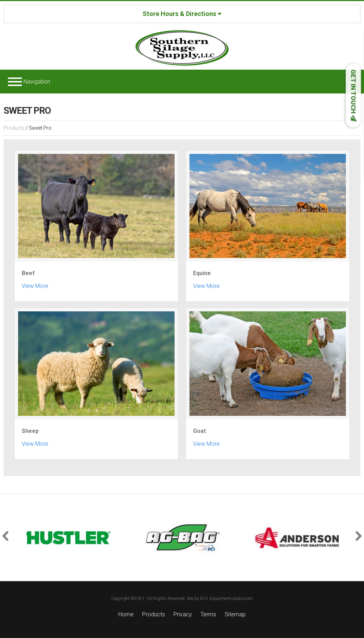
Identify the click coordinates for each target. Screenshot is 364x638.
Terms (208, 614)
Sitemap (235, 614)
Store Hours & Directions (182, 13)
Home (126, 614)
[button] (7, 536)
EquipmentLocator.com (231, 599)
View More (35, 286)
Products (14, 128)
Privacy (183, 614)
